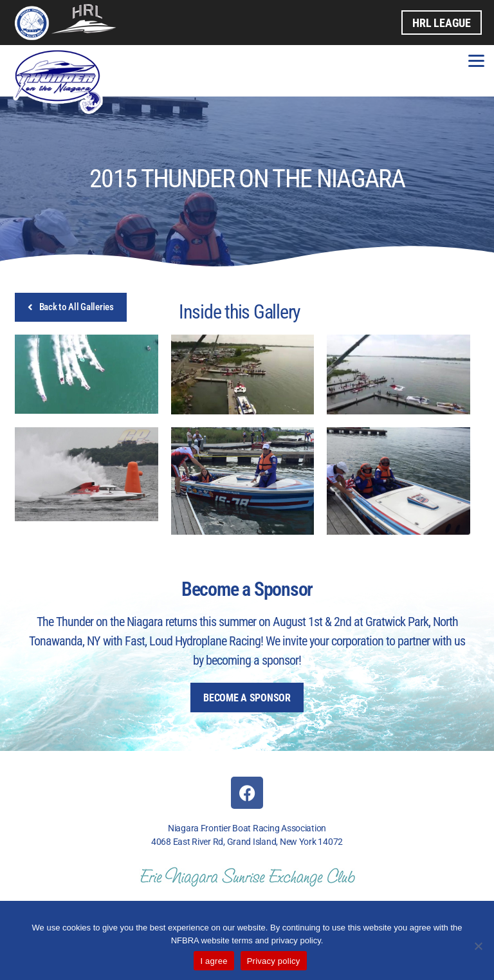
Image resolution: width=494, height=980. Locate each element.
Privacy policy (274, 961)
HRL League (441, 23)
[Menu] (476, 60)
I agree (214, 961)
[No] (478, 946)
